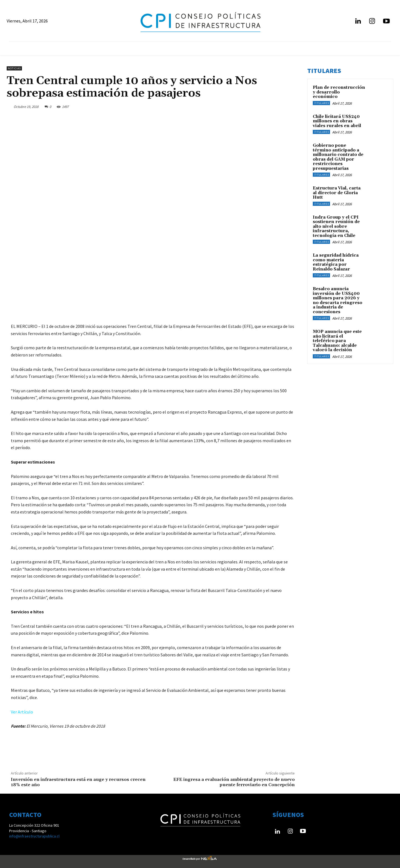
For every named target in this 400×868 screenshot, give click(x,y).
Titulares (321, 103)
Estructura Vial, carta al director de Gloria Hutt (337, 193)
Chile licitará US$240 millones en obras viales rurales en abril (337, 121)
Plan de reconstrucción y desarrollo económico (339, 92)
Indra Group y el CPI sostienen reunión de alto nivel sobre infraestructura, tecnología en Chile (336, 227)
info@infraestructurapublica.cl (34, 836)
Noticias (14, 68)
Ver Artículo (22, 712)
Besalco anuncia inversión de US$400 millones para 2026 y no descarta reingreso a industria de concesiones (337, 300)
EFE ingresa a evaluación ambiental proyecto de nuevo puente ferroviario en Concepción (234, 782)
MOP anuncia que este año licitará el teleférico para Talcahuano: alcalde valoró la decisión (337, 341)
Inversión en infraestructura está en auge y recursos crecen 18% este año (78, 782)
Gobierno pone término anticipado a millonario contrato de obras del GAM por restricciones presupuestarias (338, 157)
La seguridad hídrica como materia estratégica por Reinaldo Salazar (336, 262)
